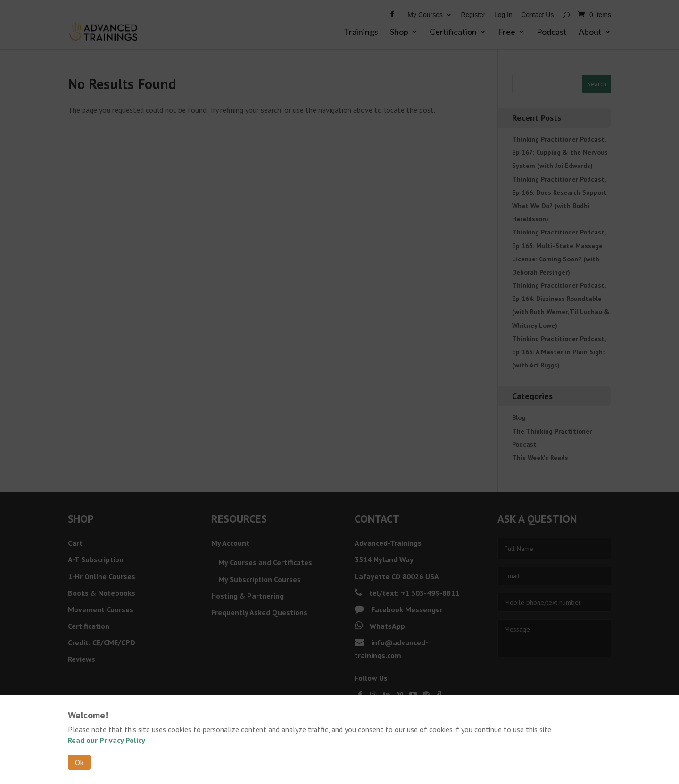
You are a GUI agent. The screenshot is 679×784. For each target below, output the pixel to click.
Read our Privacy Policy (107, 740)
